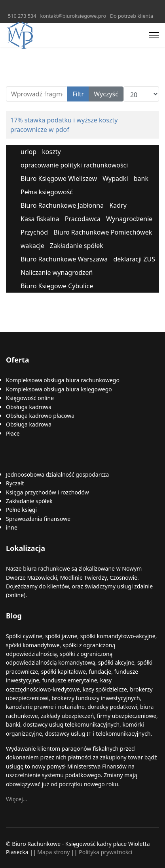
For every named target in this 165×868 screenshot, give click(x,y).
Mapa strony (53, 852)
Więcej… (17, 799)
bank (141, 178)
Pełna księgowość (47, 192)
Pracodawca (83, 219)
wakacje (32, 246)
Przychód (34, 232)
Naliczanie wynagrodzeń (57, 272)
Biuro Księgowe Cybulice (57, 286)
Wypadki (115, 178)
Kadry (118, 205)
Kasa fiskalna (40, 219)
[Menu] (154, 35)
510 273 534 (22, 16)
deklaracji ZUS (135, 259)
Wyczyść (106, 94)
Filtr (78, 94)
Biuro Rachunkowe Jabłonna (62, 205)
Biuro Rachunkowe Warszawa (64, 259)
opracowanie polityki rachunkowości (74, 165)
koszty (51, 152)
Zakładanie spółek (77, 246)
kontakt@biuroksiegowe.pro (73, 16)
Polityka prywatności (105, 852)
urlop (28, 152)
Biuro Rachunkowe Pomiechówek (103, 232)
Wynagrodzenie (129, 219)
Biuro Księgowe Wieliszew (59, 178)
